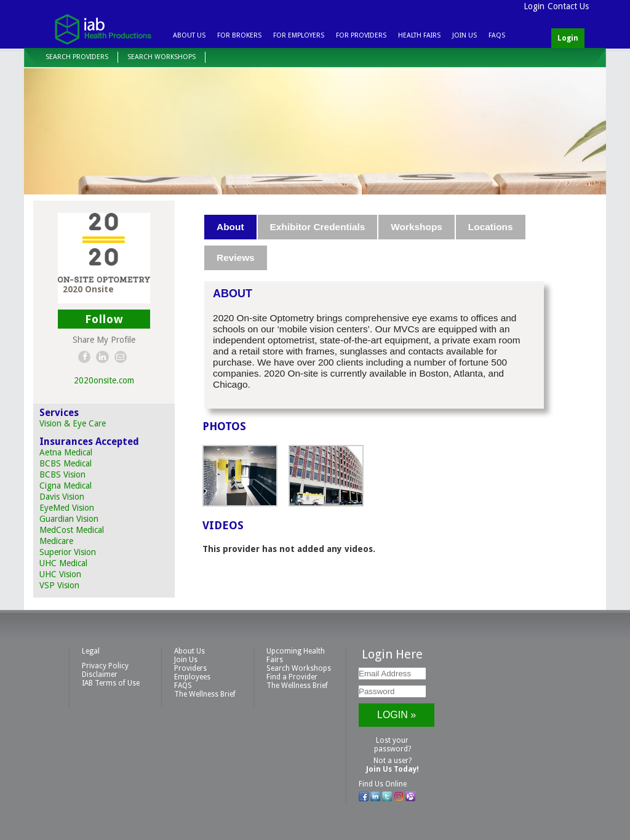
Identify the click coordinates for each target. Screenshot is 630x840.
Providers (190, 668)
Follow (104, 319)
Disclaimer (100, 674)
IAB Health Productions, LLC (103, 29)
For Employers (299, 35)
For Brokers (239, 35)
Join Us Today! (393, 769)
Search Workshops (161, 57)
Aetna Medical (66, 452)
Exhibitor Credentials (318, 227)
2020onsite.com (104, 380)
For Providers (361, 35)
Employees (192, 677)
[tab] (231, 227)
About (230, 227)
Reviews (236, 258)
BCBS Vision (62, 474)
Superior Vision (68, 552)
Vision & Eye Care (73, 423)
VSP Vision (59, 585)
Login (534, 6)
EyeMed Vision (67, 508)
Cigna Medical (66, 486)
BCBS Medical (66, 463)
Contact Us (568, 6)
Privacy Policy (105, 666)
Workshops (417, 227)
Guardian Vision (69, 519)
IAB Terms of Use (111, 683)
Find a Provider (292, 677)
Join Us (465, 35)
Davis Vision (62, 497)
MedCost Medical (72, 530)
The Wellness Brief (205, 694)
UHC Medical (63, 563)
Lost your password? (393, 745)
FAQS (497, 35)
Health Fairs (419, 35)
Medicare (56, 541)
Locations (491, 227)
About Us (189, 35)
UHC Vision (60, 574)
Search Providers (77, 57)
